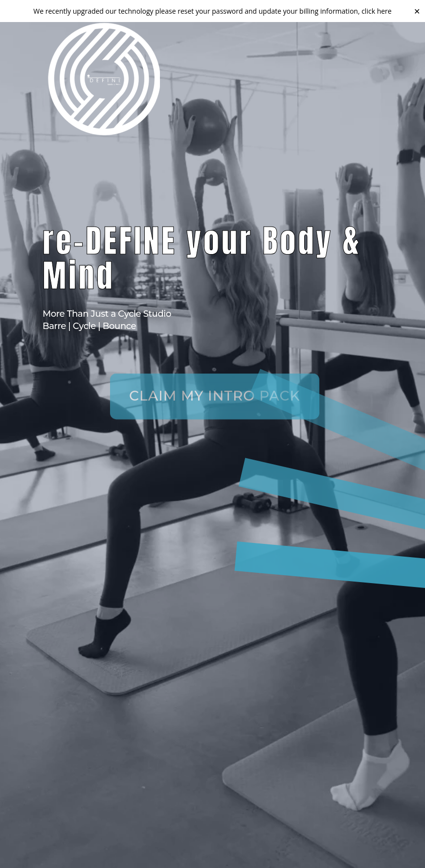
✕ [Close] (417, 11)
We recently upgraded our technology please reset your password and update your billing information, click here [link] (212, 11)
